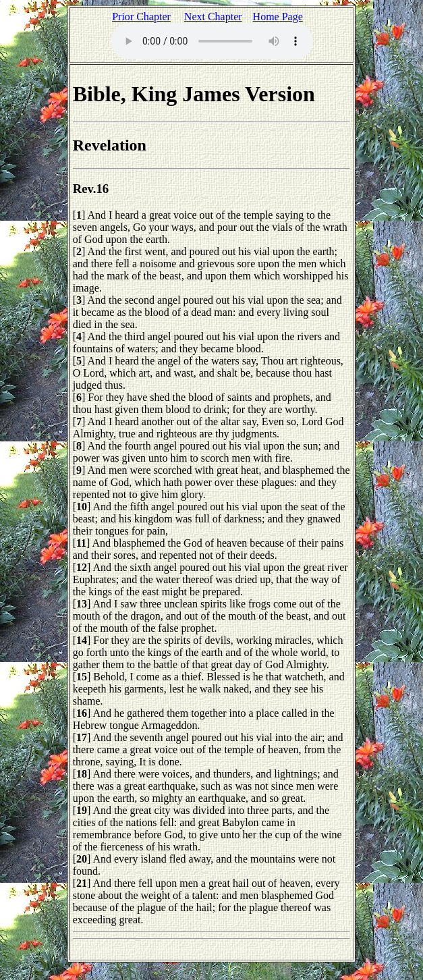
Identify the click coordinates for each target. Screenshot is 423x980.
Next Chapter (213, 17)
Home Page (278, 17)
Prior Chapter (141, 17)
